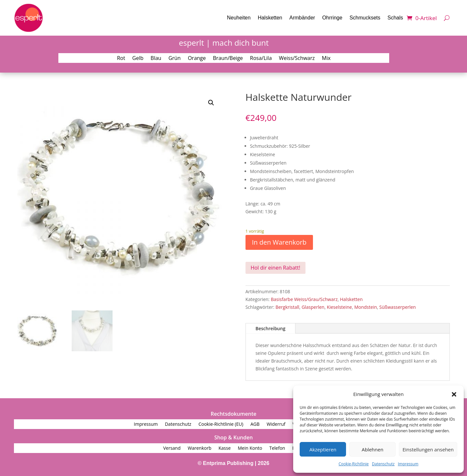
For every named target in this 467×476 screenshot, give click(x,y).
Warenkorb (200, 448)
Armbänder (302, 18)
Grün (174, 59)
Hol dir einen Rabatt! (275, 268)
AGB (255, 424)
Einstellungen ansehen (428, 449)
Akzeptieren (323, 449)
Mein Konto (250, 448)
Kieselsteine (340, 307)
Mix (326, 59)
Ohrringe (332, 18)
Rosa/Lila (261, 59)
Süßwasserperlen (398, 307)
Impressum (408, 464)
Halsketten (270, 18)
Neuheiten (239, 18)
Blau (156, 59)
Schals (395, 18)
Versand (172, 448)
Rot (121, 59)
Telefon (277, 448)
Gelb (138, 59)
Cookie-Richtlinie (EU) (221, 424)
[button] (454, 394)
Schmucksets (365, 18)
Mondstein (365, 307)
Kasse (225, 448)
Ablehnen (372, 449)
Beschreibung (270, 328)
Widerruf (276, 424)
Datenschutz (383, 464)
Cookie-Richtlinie (354, 464)
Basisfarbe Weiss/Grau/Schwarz (304, 299)
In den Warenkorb (279, 242)
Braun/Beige (228, 59)
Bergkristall (287, 307)
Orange (197, 59)
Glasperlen (313, 307)
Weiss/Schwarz (297, 59)
